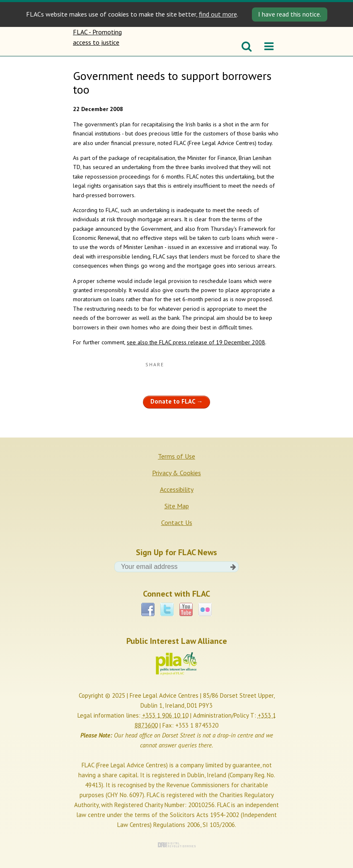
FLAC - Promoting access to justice (99, 41)
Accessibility (177, 489)
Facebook (148, 609)
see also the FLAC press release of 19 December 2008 (196, 342)
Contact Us (177, 522)
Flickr (205, 609)
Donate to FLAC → (177, 401)
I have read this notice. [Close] (290, 14)
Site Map (177, 506)
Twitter (167, 609)
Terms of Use (176, 456)
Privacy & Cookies (176, 473)
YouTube (186, 609)
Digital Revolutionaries (177, 845)
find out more (218, 14)
